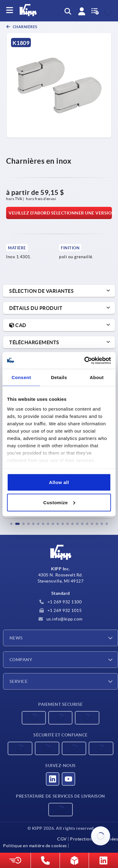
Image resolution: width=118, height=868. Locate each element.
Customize (59, 502)
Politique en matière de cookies (35, 846)
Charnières (25, 27)
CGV (62, 839)
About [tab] (97, 377)
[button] (11, 524)
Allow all (59, 482)
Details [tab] (59, 377)
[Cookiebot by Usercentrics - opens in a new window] (85, 360)
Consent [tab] (21, 377)
